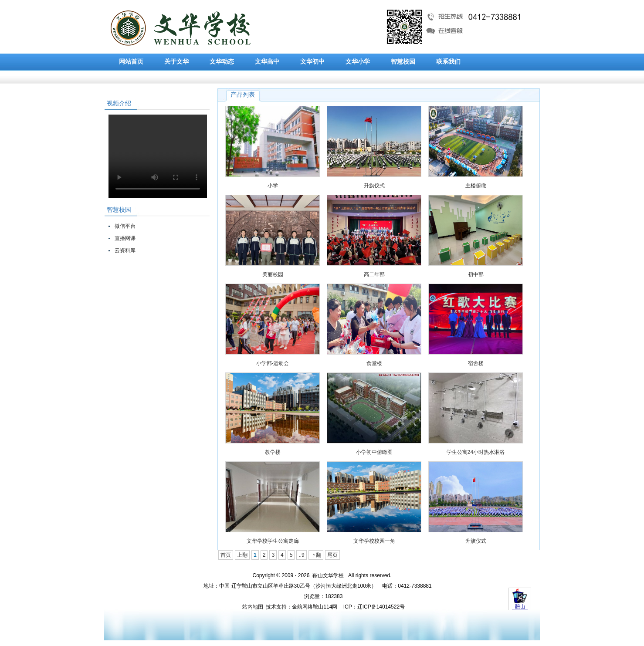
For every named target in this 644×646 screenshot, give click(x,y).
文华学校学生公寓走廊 (273, 541)
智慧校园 (403, 62)
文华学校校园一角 (374, 541)
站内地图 (253, 607)
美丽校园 (273, 274)
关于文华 (176, 62)
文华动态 (222, 62)
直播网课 (125, 238)
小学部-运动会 (273, 363)
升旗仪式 (374, 186)
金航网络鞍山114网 (315, 607)
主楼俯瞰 (476, 186)
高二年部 (374, 274)
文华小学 (358, 62)
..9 (301, 555)
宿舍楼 (476, 363)
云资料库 (125, 250)
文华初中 (312, 62)
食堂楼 (374, 363)
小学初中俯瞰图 (374, 452)
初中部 (476, 274)
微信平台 (125, 226)
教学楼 (273, 452)
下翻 (316, 555)
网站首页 (131, 62)
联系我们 (448, 62)
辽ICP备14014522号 (381, 607)
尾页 (332, 555)
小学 (273, 186)
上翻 (242, 555)
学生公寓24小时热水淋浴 (476, 452)
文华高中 (267, 62)
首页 (226, 555)
